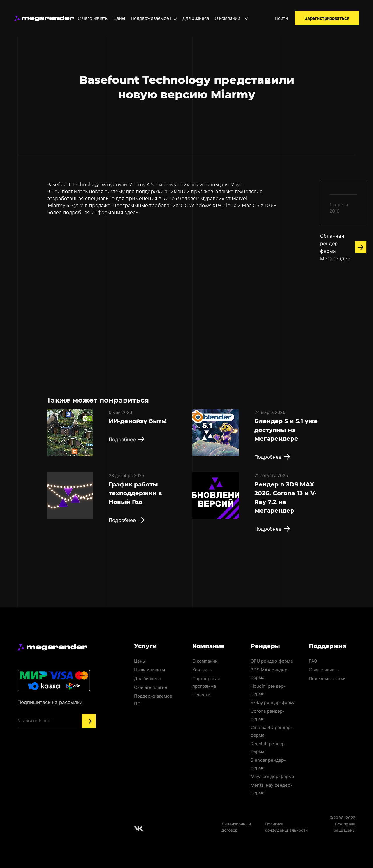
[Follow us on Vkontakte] (139, 828)
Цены (119, 18)
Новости (201, 695)
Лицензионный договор (236, 827)
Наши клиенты (149, 670)
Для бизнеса (196, 18)
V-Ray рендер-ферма (273, 702)
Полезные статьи (327, 679)
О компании (232, 18)
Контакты (202, 670)
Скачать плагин (151, 687)
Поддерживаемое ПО (154, 18)
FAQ (313, 661)
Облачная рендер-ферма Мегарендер (343, 247)
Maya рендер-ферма (272, 776)
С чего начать (93, 18)
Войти (281, 18)
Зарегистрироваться (327, 18)
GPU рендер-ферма (272, 661)
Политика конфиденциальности (286, 827)
